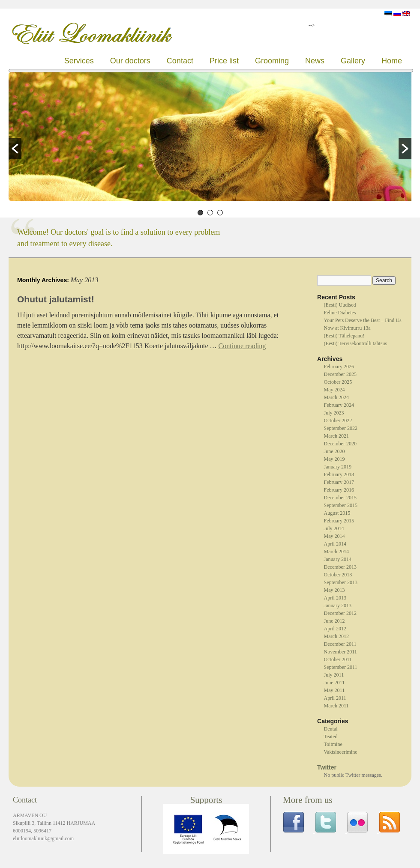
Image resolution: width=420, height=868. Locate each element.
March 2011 (336, 706)
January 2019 (338, 467)
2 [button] (210, 213)
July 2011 (334, 675)
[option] (210, 138)
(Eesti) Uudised (340, 305)
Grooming (272, 61)
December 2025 (340, 374)
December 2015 (340, 498)
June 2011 (334, 683)
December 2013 (340, 567)
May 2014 (334, 536)
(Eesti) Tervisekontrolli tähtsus (356, 343)
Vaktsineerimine (341, 752)
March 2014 (336, 552)
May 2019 (334, 459)
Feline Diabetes (340, 313)
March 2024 (336, 397)
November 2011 (340, 652)
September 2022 (341, 428)
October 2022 (338, 421)
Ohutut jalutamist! (56, 299)
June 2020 (334, 451)
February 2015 (339, 521)
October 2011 (338, 659)
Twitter (327, 767)
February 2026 (339, 367)
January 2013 (338, 606)
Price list (224, 61)
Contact (180, 61)
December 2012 (340, 613)
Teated (331, 737)
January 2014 (338, 559)
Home (392, 61)
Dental (331, 729)
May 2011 (334, 690)
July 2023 (334, 413)
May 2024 (334, 390)
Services (79, 61)
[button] (15, 149)
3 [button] (220, 213)
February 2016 (339, 490)
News (315, 61)
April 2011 (335, 698)
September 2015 (341, 505)
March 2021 (336, 436)
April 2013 (335, 598)
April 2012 (335, 629)
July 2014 (334, 528)
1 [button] (200, 213)
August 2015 (337, 513)
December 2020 (340, 444)
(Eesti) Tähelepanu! (344, 336)
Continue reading (242, 346)
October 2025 (338, 382)
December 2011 (340, 644)
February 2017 (339, 482)
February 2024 (339, 405)
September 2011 (341, 667)
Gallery (353, 61)
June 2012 (334, 621)
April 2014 (335, 544)
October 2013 (338, 575)
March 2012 (336, 636)
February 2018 (339, 474)
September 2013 (341, 582)
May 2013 (334, 590)
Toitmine (333, 744)
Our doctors (130, 61)
